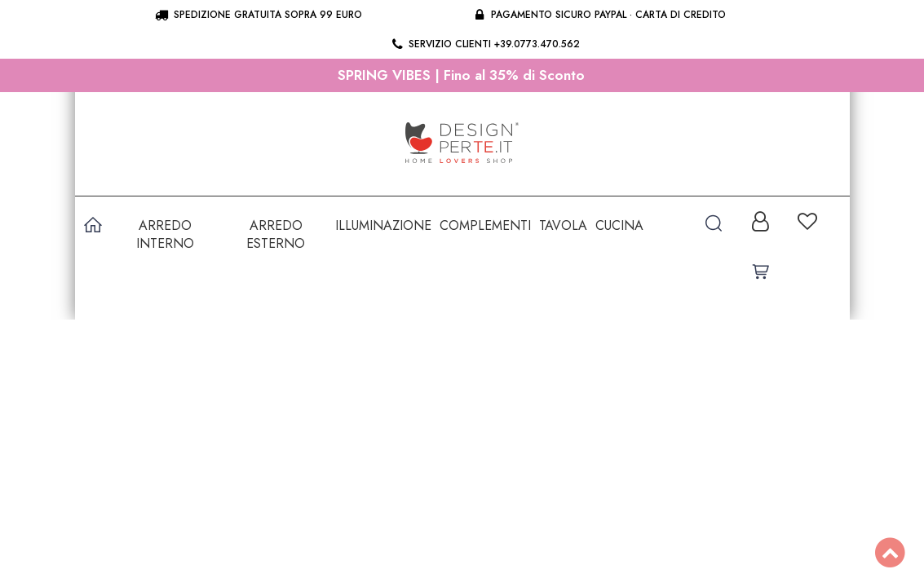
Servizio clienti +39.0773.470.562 (485, 44)
